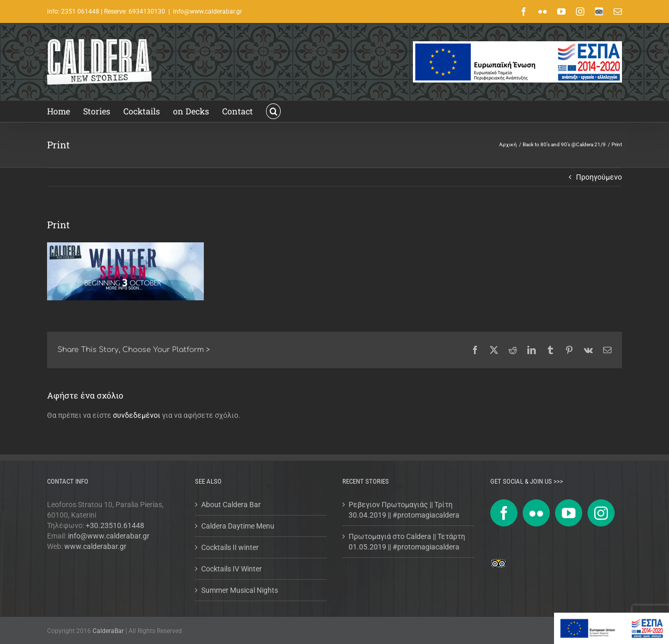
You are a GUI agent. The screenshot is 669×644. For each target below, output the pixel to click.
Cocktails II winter (230, 547)
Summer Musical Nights (240, 590)
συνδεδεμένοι (137, 415)
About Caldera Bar (231, 505)
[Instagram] (601, 513)
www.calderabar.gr (95, 546)
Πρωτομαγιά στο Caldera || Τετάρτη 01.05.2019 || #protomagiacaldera (407, 542)
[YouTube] (569, 513)
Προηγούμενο (599, 177)
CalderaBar (109, 631)
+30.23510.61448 (115, 525)
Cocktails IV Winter (232, 569)
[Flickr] (536, 513)
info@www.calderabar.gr (207, 11)
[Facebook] (504, 513)
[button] (273, 111)
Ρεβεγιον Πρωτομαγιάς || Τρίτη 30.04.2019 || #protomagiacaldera (404, 510)
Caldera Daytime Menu (238, 526)
